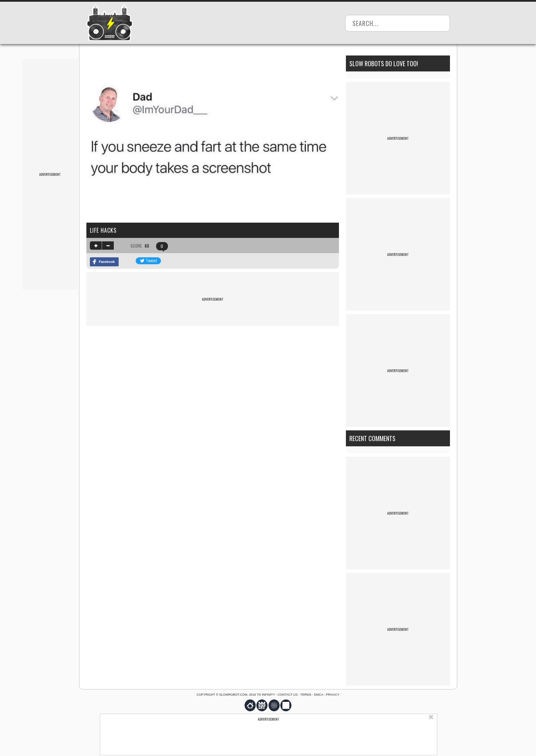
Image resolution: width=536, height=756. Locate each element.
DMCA (318, 695)
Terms (306, 695)
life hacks (103, 230)
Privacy (333, 695)
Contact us (288, 695)
